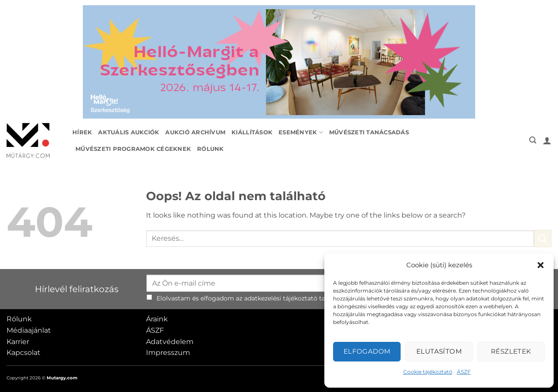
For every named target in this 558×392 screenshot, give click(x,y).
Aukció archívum (195, 132)
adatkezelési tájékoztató (281, 298)
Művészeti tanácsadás (369, 132)
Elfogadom (367, 351)
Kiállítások (252, 132)
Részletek (511, 351)
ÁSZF (464, 372)
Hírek (82, 132)
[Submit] (543, 238)
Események (301, 132)
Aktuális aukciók (129, 132)
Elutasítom (439, 351)
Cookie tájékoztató (428, 372)
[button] (541, 265)
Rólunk (211, 149)
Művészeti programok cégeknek (133, 149)
